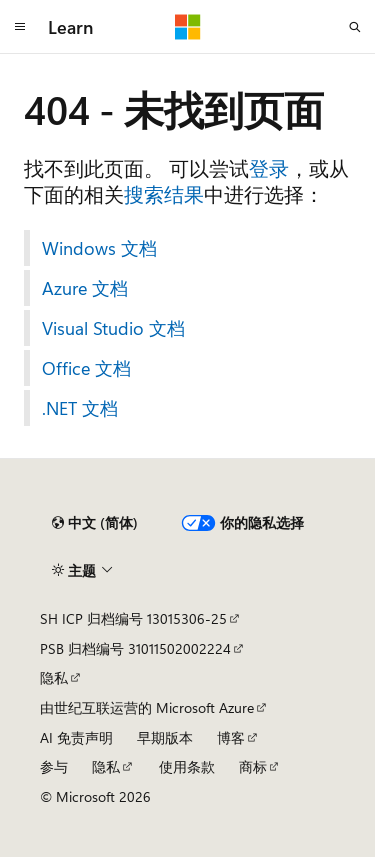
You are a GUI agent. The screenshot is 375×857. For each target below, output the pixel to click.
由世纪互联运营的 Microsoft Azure (147, 707)
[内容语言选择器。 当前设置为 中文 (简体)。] (95, 523)
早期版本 (165, 737)
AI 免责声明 (76, 737)
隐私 (54, 677)
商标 (253, 766)
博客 (231, 737)
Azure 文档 (85, 288)
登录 (269, 167)
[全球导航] (20, 27)
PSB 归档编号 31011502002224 (135, 648)
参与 (54, 766)
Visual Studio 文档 (113, 328)
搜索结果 (164, 193)
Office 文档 (86, 368)
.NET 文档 (80, 408)
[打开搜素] (355, 27)
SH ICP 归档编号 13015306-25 (133, 618)
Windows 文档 (99, 248)
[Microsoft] (188, 27)
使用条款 (187, 766)
